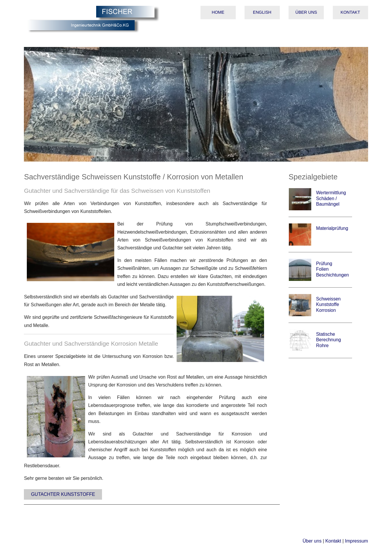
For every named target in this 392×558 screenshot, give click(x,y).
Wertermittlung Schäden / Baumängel (331, 198)
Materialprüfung (332, 228)
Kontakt (350, 12)
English (262, 12)
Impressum (356, 541)
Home (218, 12)
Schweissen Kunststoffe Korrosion (328, 305)
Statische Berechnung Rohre (328, 340)
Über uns (306, 12)
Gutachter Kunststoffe (63, 494)
